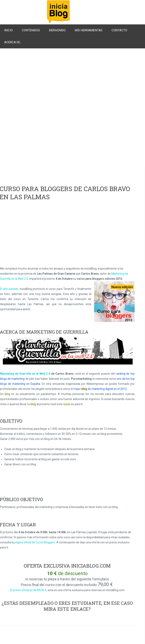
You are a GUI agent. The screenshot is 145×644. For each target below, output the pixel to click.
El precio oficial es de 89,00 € (28, 590)
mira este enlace (66, 609)
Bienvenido (57, 30)
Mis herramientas (89, 30)
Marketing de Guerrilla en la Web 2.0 (25, 374)
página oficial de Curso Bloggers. (35, 542)
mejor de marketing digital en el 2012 (100, 389)
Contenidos (31, 30)
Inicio (9, 30)
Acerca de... (13, 42)
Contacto (119, 30)
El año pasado (9, 289)
